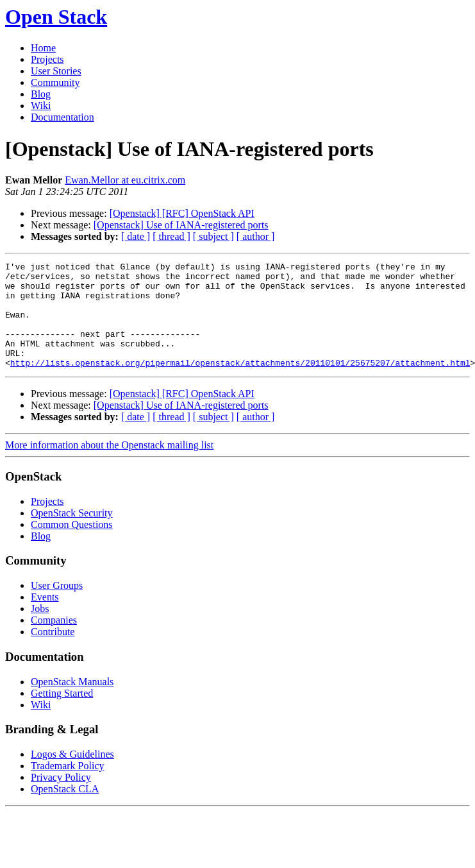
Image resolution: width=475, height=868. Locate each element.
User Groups (57, 607)
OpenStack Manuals (72, 703)
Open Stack (56, 17)
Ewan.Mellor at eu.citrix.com (125, 180)
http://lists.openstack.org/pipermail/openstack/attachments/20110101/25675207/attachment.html (240, 384)
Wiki (41, 106)
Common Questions (72, 546)
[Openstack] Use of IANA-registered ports (181, 225)
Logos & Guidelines (72, 775)
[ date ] (136, 236)
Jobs (40, 630)
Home (43, 48)
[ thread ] (171, 236)
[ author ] (256, 236)
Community (55, 82)
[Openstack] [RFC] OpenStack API (182, 213)
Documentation (63, 117)
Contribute (53, 653)
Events (45, 618)
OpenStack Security (72, 534)
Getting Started (62, 714)
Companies (54, 641)
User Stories (56, 71)
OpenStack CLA (65, 810)
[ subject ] (213, 236)
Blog (41, 94)
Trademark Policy (68, 787)
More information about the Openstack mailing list (109, 466)
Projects (47, 59)
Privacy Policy (61, 798)
